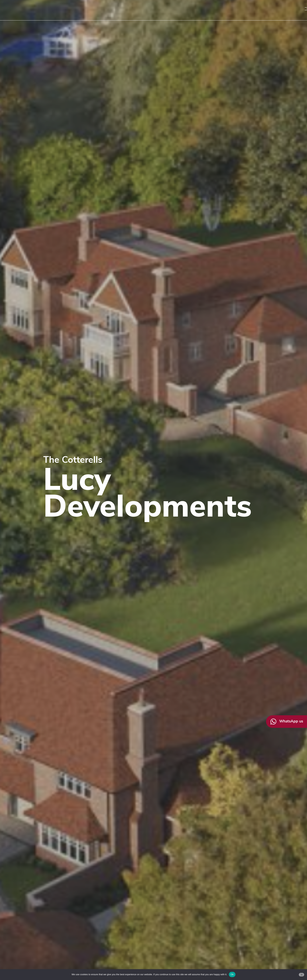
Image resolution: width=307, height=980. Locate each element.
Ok (232, 974)
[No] (301, 975)
